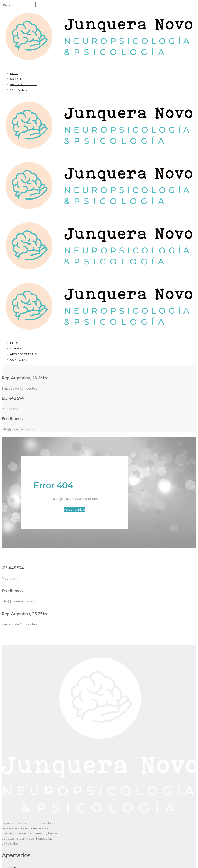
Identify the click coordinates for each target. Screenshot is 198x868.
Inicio (14, 73)
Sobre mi (17, 79)
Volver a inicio (75, 509)
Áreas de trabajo (24, 84)
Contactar (19, 90)
